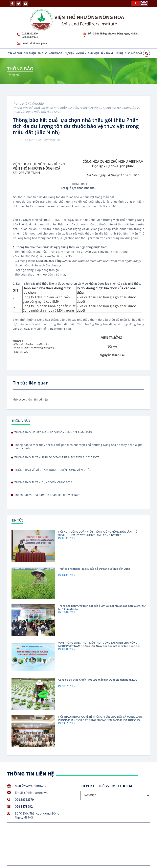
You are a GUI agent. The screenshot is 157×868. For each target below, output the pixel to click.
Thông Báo (36, 103)
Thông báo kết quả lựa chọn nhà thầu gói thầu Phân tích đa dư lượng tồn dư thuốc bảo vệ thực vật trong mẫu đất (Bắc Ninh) (77, 109)
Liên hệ (119, 53)
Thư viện (93, 53)
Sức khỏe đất (134, 53)
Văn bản (81, 53)
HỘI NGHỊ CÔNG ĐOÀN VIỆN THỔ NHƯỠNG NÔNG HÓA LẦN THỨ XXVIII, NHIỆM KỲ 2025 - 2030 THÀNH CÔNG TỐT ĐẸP (98, 533)
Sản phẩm (107, 53)
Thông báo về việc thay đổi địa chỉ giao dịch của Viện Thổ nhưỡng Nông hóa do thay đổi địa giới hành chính (78, 447)
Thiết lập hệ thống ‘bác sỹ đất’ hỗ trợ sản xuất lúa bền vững (94, 569)
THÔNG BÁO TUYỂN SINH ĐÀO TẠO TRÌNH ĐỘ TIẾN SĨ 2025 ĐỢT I (57, 457)
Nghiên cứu (56, 53)
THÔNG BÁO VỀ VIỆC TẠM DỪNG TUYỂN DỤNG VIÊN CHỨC (53, 470)
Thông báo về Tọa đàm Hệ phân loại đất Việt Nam (47, 495)
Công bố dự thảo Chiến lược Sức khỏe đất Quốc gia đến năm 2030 (98, 680)
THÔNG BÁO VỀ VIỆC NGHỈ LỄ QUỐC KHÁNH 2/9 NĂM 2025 (53, 432)
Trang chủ (15, 53)
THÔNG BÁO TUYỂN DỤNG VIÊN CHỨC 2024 (43, 482)
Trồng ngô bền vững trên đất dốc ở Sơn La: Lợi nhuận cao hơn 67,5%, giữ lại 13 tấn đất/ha (102, 607)
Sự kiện (70, 53)
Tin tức (42, 53)
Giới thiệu (30, 53)
